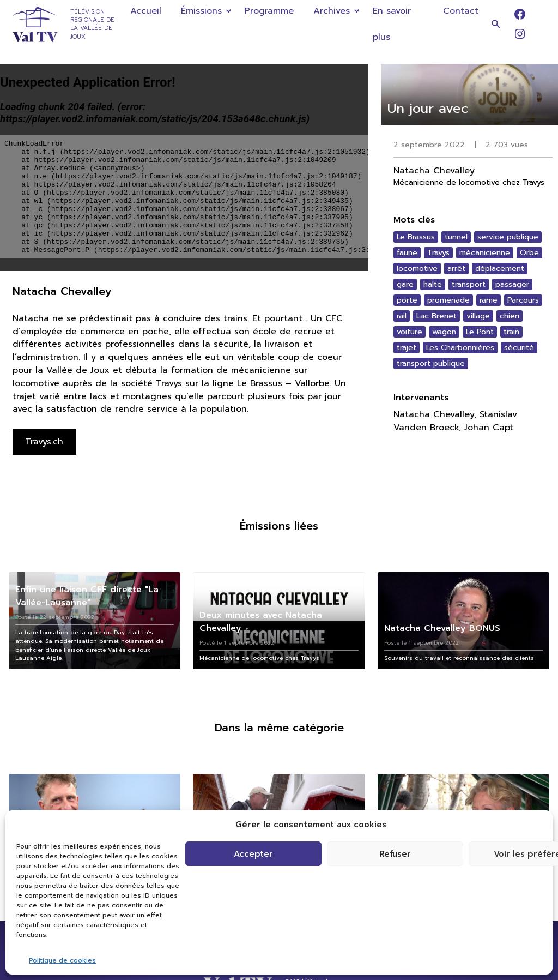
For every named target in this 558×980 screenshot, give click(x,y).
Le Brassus (416, 237)
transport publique (431, 363)
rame (489, 300)
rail (402, 316)
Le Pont (480, 332)
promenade (448, 300)
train (511, 332)
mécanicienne (485, 253)
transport (469, 284)
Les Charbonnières (460, 348)
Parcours (523, 300)
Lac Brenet (436, 316)
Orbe (529, 253)
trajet (407, 348)
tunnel (456, 237)
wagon (444, 332)
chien (510, 316)
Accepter (253, 854)
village (478, 316)
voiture (410, 332)
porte (407, 300)
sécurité (519, 348)
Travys (438, 253)
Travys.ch (44, 442)
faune (407, 253)
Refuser (395, 854)
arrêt (456, 269)
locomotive (417, 269)
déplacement (500, 269)
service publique (508, 237)
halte (433, 284)
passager (512, 284)
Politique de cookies (62, 960)
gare (405, 284)
